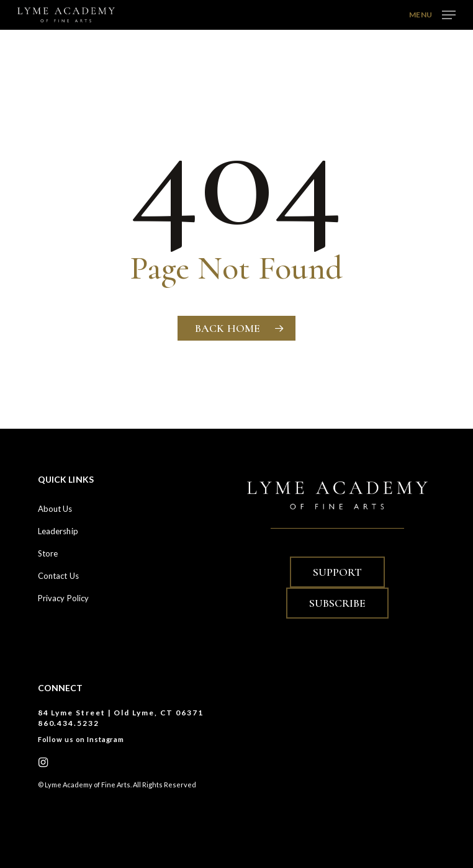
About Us (55, 509)
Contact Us (58, 576)
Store (48, 553)
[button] (432, 14)
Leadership (58, 531)
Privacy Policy (63, 598)
